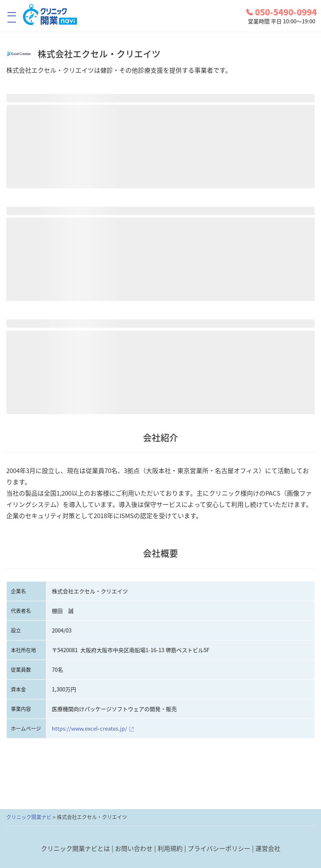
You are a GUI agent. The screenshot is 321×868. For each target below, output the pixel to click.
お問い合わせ (134, 848)
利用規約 (170, 848)
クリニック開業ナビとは (75, 848)
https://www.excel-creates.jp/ (89, 728)
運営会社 (268, 848)
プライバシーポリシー (219, 848)
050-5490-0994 (282, 12)
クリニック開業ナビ (29, 817)
